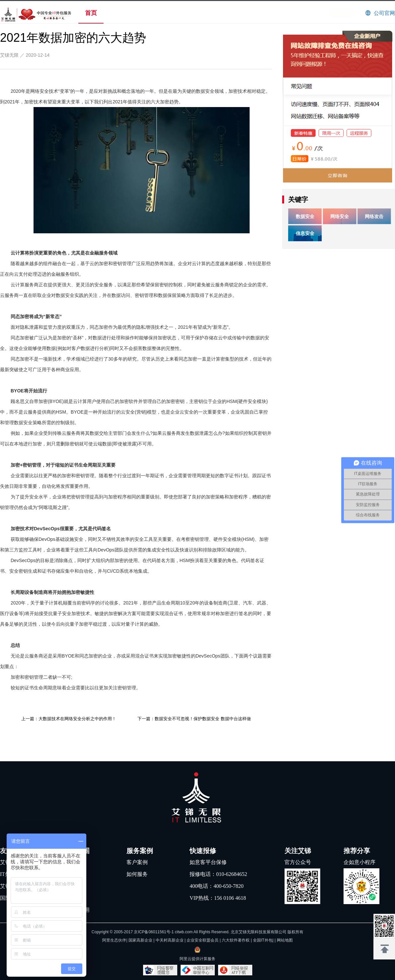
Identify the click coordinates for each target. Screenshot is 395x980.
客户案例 (137, 862)
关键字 (298, 200)
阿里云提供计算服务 (197, 959)
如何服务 (137, 874)
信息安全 (305, 233)
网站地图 (285, 940)
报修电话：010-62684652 (218, 874)
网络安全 (340, 216)
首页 (91, 13)
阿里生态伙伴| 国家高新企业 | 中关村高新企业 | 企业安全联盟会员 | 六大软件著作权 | (178, 940)
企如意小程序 (359, 862)
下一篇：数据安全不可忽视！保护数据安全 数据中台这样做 (194, 719)
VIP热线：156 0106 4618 (218, 898)
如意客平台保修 (208, 862)
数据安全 (305, 216)
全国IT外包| (264, 940)
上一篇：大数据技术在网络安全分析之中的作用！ (69, 719)
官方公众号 (298, 862)
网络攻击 (374, 216)
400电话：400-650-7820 (217, 886)
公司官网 (384, 13)
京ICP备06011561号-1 (154, 932)
